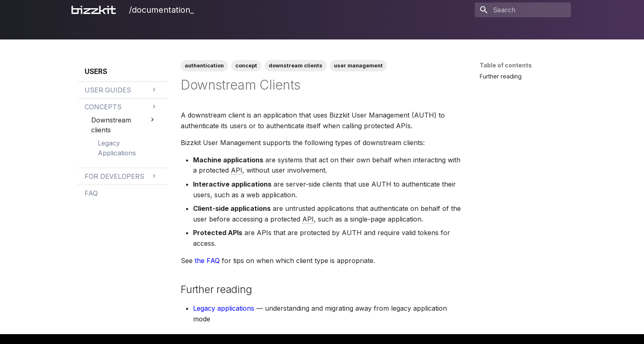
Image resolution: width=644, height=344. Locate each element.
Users (281, 30)
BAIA (305, 30)
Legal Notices (374, 30)
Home (79, 30)
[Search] (523, 10)
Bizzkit (106, 30)
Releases (333, 30)
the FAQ (207, 261)
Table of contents (506, 65)
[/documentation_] (95, 10)
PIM (130, 30)
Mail (258, 30)
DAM (151, 30)
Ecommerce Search (216, 30)
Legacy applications (224, 308)
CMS (174, 30)
